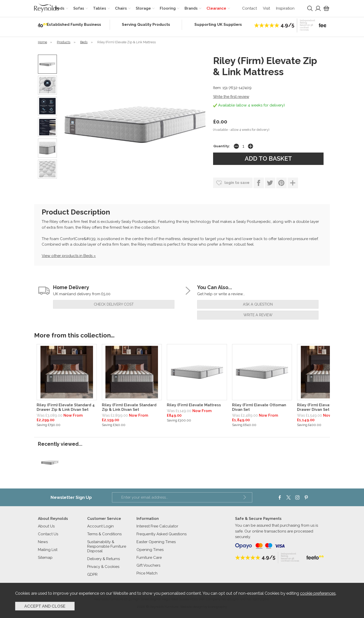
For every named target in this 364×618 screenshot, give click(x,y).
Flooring (168, 8)
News (43, 542)
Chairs (121, 8)
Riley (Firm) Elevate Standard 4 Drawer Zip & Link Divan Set (66, 407)
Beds (60, 8)
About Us (46, 526)
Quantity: (222, 146)
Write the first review (231, 97)
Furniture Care (149, 558)
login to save (233, 183)
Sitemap (45, 558)
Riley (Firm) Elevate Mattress (194, 405)
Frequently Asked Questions (162, 534)
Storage (143, 8)
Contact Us (48, 534)
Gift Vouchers (148, 565)
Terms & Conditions (104, 534)
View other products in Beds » (69, 256)
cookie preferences (318, 593)
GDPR (92, 574)
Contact (249, 8)
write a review (258, 315)
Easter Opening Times (156, 542)
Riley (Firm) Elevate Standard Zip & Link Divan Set (129, 407)
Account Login (100, 526)
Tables (100, 8)
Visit (266, 8)
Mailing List (48, 550)
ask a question (258, 304)
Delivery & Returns (104, 559)
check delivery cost (114, 304)
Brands (191, 8)
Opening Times (150, 550)
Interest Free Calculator (157, 526)
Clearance (216, 8)
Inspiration (285, 8)
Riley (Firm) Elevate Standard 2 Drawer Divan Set (326, 407)
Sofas (79, 8)
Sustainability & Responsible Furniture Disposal (107, 546)
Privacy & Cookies (103, 567)
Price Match (147, 573)
